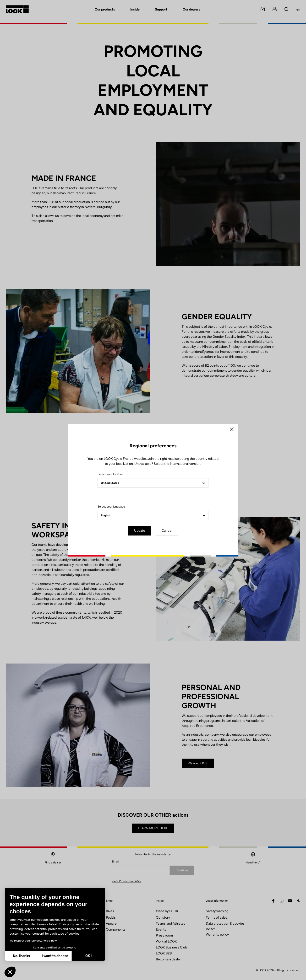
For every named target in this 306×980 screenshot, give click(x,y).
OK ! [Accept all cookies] (47, 956)
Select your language (111, 507)
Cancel (167, 531)
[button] (10, 972)
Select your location (111, 474)
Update (140, 531)
